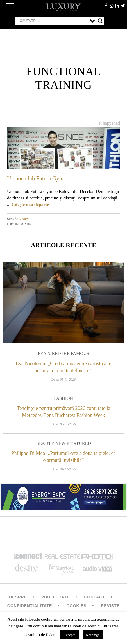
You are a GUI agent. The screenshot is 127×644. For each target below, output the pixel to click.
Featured (49, 354)
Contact (94, 597)
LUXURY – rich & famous (63, 7)
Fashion (63, 398)
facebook (106, 6)
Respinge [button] (93, 635)
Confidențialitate (30, 606)
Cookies (77, 606)
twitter (123, 6)
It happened (110, 123)
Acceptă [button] (70, 635)
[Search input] (53, 21)
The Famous (75, 354)
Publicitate (55, 597)
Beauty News (52, 443)
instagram (112, 6)
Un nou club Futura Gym (35, 178)
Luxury (23, 219)
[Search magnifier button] (100, 21)
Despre (18, 597)
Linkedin (117, 6)
